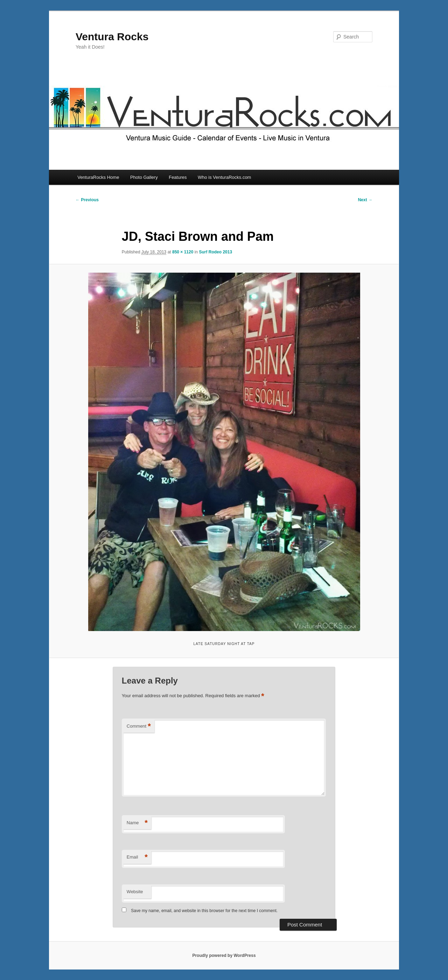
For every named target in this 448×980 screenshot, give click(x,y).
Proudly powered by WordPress (224, 955)
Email (137, 857)
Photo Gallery (144, 177)
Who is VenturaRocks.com (224, 177)
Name (137, 823)
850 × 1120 (183, 252)
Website (135, 892)
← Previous (87, 200)
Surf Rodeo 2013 (215, 252)
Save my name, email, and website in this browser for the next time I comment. (204, 911)
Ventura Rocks (112, 37)
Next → (365, 200)
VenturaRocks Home (98, 177)
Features (178, 177)
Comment (139, 726)
